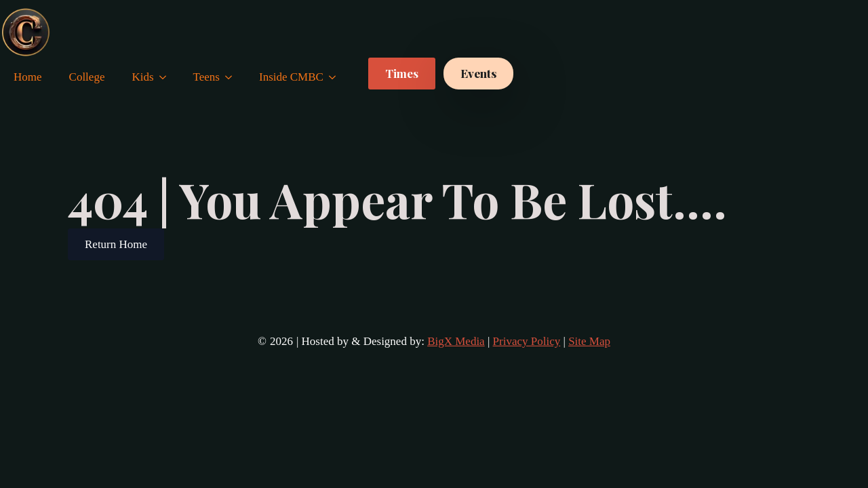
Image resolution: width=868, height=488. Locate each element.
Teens (206, 77)
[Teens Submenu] (233, 77)
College (87, 77)
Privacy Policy (527, 341)
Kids (142, 77)
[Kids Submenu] (167, 77)
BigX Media (456, 341)
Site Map (589, 341)
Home (28, 77)
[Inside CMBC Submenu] (336, 77)
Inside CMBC (291, 77)
